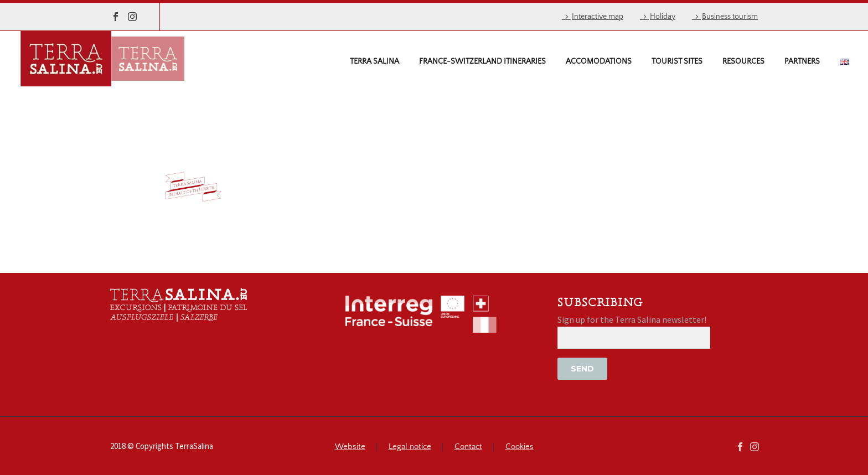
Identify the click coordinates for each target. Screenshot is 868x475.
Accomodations (599, 61)
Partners (802, 61)
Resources (743, 61)
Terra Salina (374, 61)
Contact (468, 447)
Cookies (520, 447)
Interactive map (598, 17)
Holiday (663, 17)
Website (350, 447)
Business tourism (730, 17)
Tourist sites (677, 61)
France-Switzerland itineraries (482, 61)
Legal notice (410, 447)
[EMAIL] (634, 338)
